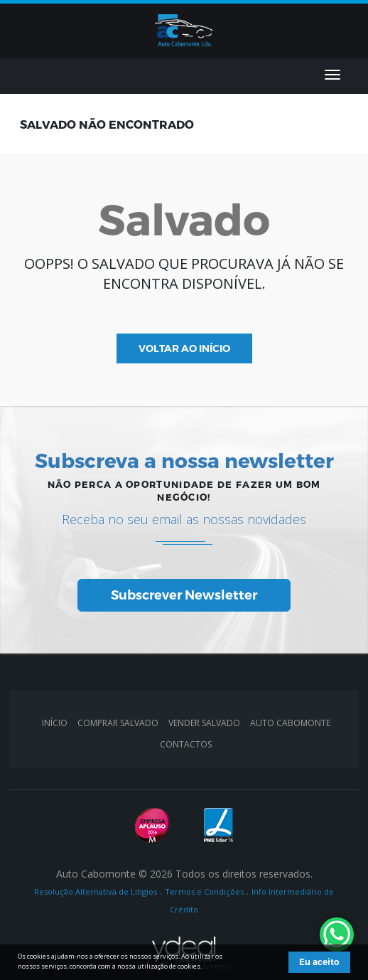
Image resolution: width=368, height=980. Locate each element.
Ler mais (217, 966)
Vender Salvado (204, 723)
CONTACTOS (186, 744)
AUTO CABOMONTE (290, 723)
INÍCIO (55, 723)
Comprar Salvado (118, 723)
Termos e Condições (204, 891)
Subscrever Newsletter (184, 595)
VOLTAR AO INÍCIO (184, 348)
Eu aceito (319, 962)
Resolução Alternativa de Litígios (96, 891)
